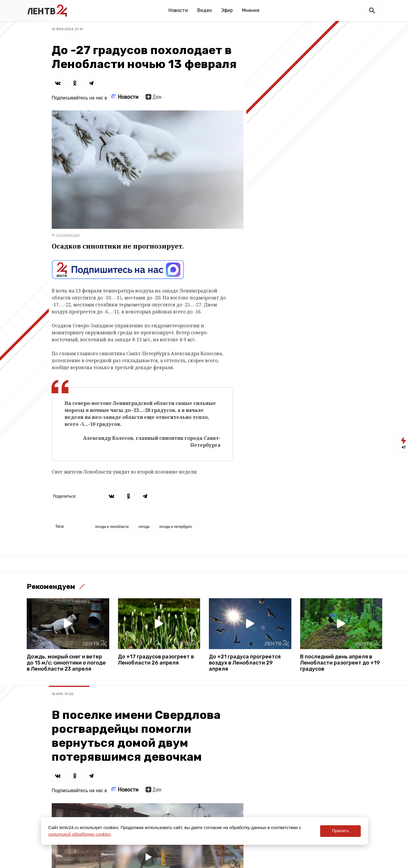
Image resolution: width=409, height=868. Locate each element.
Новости (178, 10)
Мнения (251, 10)
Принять (341, 831)
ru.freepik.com (68, 235)
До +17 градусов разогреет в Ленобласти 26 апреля (156, 660)
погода (144, 527)
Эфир (227, 10)
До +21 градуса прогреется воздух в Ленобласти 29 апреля (245, 663)
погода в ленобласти (112, 527)
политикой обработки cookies (79, 834)
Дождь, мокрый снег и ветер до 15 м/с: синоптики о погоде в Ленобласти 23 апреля (66, 663)
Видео (204, 10)
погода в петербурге (175, 527)
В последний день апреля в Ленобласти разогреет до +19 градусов (340, 663)
